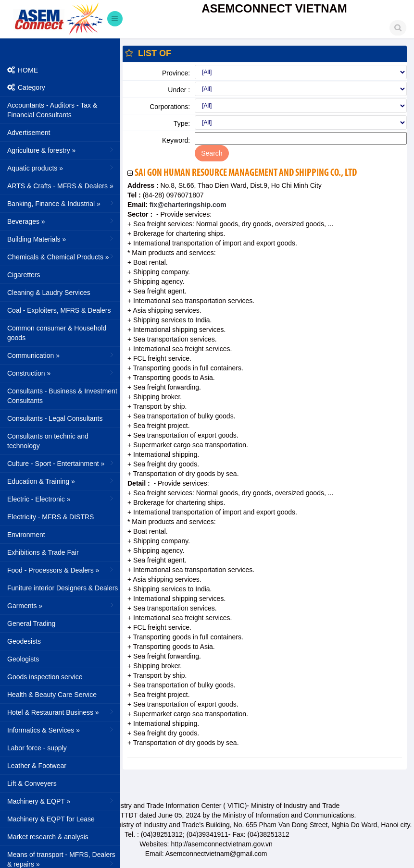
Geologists (23, 659)
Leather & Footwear (37, 766)
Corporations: (170, 107)
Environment (26, 535)
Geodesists (24, 641)
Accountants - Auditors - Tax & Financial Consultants (52, 110)
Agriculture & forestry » (61, 150)
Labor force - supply (37, 748)
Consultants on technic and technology (48, 441)
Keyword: (176, 140)
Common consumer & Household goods (57, 333)
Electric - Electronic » (61, 499)
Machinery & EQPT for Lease (51, 819)
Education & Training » (61, 481)
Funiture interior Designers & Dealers (63, 588)
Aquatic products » (61, 168)
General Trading (31, 623)
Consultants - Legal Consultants (55, 418)
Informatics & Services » (61, 730)
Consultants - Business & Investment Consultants (62, 396)
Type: (182, 123)
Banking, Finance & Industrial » (61, 203)
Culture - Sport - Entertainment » (61, 463)
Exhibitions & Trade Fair (43, 552)
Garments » (61, 605)
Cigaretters (24, 275)
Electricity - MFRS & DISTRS (50, 517)
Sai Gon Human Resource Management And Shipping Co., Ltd (246, 173)
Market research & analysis (48, 837)
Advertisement (29, 133)
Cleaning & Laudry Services (49, 293)
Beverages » (61, 221)
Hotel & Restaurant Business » (61, 712)
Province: (176, 73)
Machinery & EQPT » (61, 801)
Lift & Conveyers (32, 783)
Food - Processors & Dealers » (61, 570)
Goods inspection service (45, 677)
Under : (179, 90)
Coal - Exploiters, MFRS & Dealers (59, 310)
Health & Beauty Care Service (52, 695)
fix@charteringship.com (187, 205)
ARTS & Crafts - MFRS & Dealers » (61, 185)
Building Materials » (61, 239)
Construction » (61, 373)
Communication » (61, 355)
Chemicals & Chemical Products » (61, 257)
